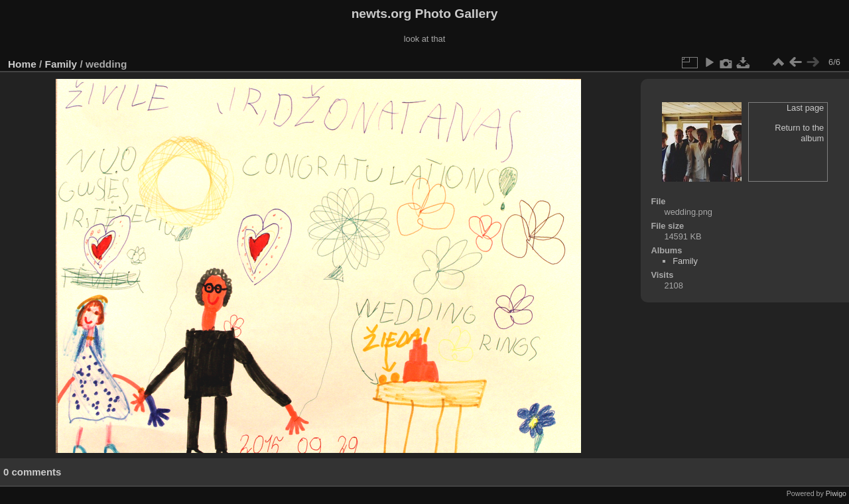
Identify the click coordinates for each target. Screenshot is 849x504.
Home (22, 64)
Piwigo (836, 493)
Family (61, 64)
